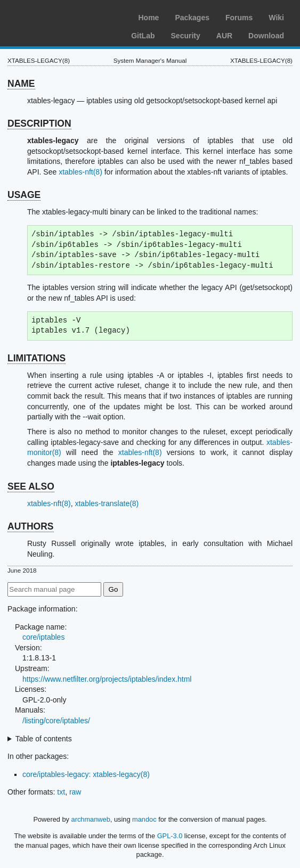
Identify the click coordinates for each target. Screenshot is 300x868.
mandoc (144, 819)
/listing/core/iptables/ (56, 721)
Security (186, 36)
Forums (239, 18)
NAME (21, 84)
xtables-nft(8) (80, 172)
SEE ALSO (31, 486)
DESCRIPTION (39, 123)
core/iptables (43, 637)
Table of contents (44, 739)
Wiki (276, 18)
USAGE (24, 195)
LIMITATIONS (37, 358)
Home (148, 18)
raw (75, 792)
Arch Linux (59, 16)
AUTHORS (31, 526)
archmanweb (91, 819)
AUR (224, 36)
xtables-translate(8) (107, 503)
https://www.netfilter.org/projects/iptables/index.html (107, 679)
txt (61, 792)
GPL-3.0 (170, 836)
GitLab (143, 36)
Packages (192, 18)
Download (266, 36)
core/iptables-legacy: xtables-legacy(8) (86, 774)
